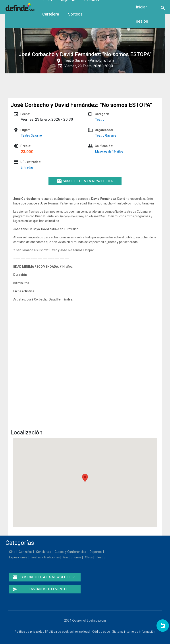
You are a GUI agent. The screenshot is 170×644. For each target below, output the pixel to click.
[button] (85, 478)
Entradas (27, 167)
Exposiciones (18, 557)
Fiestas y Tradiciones (45, 557)
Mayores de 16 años (109, 151)
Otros (89, 557)
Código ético (101, 632)
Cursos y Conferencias (71, 552)
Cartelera (51, 14)
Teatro (100, 120)
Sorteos (75, 14)
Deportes (96, 552)
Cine (12, 552)
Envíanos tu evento (39, 589)
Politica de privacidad (29, 632)
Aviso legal (83, 632)
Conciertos (44, 552)
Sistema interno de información (134, 632)
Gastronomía (73, 557)
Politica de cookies (60, 632)
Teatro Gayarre (75, 60)
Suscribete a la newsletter (85, 181)
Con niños (26, 552)
